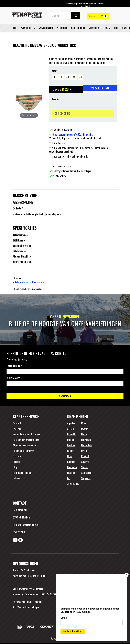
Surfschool (78, 28)
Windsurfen (28, 28)
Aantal (56, 99)
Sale (15, 28)
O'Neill (84, 451)
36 (55, 77)
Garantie (17, 456)
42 (74, 77)
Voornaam (13, 378)
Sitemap (17, 478)
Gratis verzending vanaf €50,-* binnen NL (73, 134)
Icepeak (71, 472)
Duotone (71, 445)
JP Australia (73, 483)
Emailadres (14, 366)
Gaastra (71, 462)
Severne (85, 462)
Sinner (84, 467)
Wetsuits (62, 28)
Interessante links (22, 472)
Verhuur (94, 28)
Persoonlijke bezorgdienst (26, 440)
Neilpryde (86, 440)
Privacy (17, 462)
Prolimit (85, 456)
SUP (116, 28)
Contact (17, 423)
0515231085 (20, 532)
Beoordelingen (32, 607)
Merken (25, 282)
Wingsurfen (46, 28)
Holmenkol (72, 467)
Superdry (86, 478)
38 (61, 77)
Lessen (107, 28)
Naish (84, 434)
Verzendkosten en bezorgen (27, 434)
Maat (55, 71)
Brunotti (71, 434)
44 (80, 77)
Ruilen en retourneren (24, 451)
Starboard (86, 472)
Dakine (71, 440)
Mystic (85, 429)
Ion (69, 478)
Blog (15, 467)
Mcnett (85, 423)
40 (68, 77)
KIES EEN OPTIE (62, 113)
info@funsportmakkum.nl (26, 525)
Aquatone (72, 423)
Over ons (17, 429)
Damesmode (37, 282)
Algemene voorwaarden (24, 445)
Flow (69, 456)
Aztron (70, 429)
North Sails (87, 445)
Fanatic (71, 451)
